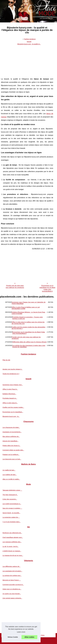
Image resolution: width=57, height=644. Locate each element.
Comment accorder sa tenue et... (13, 585)
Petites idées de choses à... (11, 446)
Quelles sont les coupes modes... (13, 407)
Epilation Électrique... (9, 394)
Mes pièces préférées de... (11, 437)
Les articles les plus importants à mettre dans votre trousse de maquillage (29, 346)
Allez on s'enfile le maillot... (11, 479)
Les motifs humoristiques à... (12, 504)
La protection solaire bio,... (11, 517)
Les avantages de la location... (12, 571)
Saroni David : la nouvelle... (11, 513)
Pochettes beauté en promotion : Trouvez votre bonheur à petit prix (28, 318)
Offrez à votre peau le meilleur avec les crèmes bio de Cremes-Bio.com (28, 323)
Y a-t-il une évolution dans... (12, 522)
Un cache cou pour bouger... (12, 594)
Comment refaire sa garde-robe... (13, 450)
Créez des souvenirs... (10, 499)
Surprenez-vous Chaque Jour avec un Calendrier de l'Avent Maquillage (29, 303)
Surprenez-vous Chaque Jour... (13, 385)
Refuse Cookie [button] (13, 637)
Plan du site (6, 360)
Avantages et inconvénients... (12, 432)
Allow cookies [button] (29, 637)
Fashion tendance (30, 39)
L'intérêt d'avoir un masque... (12, 551)
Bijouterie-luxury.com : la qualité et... (29, 44)
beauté (29, 42)
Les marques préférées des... (12, 542)
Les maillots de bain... (10, 475)
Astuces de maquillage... (10, 441)
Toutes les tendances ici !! (11, 374)
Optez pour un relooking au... (12, 589)
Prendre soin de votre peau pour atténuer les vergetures (15, 287)
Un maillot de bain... (9, 470)
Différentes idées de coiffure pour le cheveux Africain (29, 342)
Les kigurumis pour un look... (12, 459)
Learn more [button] (21, 632)
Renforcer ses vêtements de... (12, 533)
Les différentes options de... (12, 566)
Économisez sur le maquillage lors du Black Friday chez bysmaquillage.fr (29, 333)
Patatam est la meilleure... (11, 455)
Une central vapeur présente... (12, 598)
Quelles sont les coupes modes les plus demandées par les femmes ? (29, 328)
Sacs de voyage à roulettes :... (12, 508)
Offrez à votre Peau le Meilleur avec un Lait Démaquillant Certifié (26, 308)
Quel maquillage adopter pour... (13, 537)
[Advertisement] (27, 61)
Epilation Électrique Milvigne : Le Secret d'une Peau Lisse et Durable (28, 313)
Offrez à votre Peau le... (10, 389)
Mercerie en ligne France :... (12, 580)
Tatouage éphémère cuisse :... (12, 490)
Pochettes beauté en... (10, 398)
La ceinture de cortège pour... (12, 576)
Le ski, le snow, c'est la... (11, 546)
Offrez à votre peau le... (10, 403)
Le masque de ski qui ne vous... (13, 555)
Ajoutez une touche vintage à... (13, 369)
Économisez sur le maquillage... (13, 412)
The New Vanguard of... (10, 495)
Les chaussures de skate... (11, 427)
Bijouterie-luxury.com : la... (11, 416)
